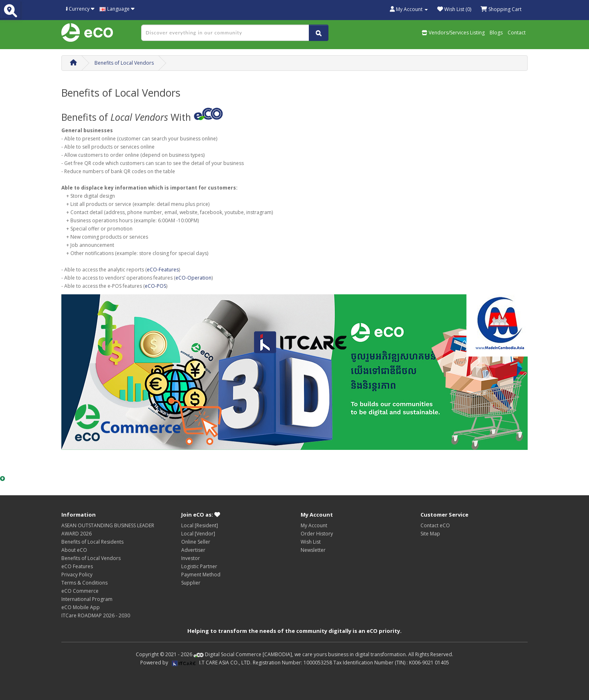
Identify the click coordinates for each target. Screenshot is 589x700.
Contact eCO (435, 525)
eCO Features (77, 566)
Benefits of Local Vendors (124, 63)
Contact (517, 33)
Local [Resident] (200, 525)
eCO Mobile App (81, 607)
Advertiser (193, 550)
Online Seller (196, 542)
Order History (317, 534)
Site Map (430, 534)
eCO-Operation (193, 278)
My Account (314, 525)
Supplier (191, 583)
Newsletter (313, 550)
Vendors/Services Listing (453, 33)
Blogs (496, 33)
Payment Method (201, 575)
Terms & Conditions (84, 583)
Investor (191, 558)
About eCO (74, 550)
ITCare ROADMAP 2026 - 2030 (96, 615)
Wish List (311, 542)
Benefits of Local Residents (92, 542)
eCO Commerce (80, 591)
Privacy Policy (77, 575)
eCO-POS (155, 286)
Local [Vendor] (198, 534)
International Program (87, 599)
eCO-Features (163, 270)
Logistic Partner (199, 566)
